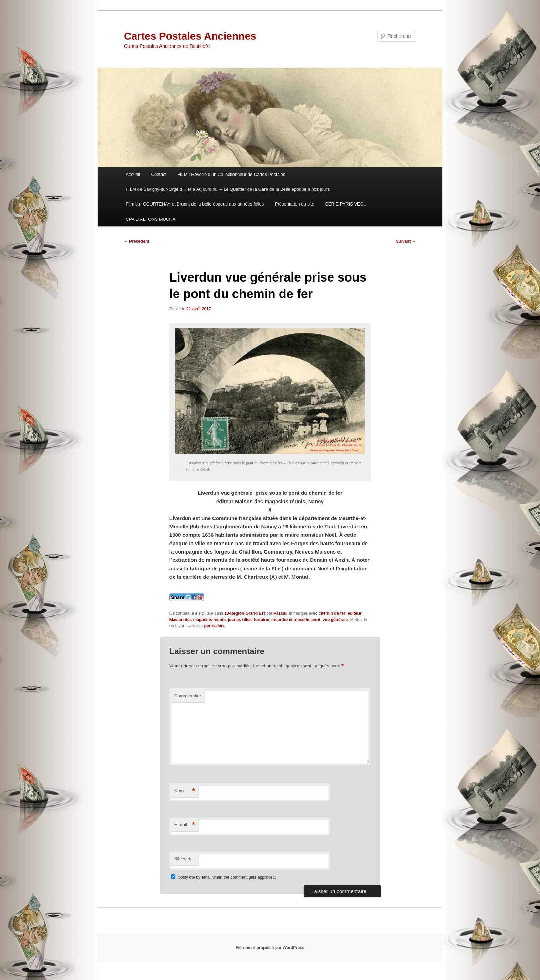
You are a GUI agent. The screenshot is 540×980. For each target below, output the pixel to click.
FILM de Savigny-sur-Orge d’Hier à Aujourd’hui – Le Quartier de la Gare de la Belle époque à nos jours (228, 189)
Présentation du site (295, 204)
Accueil (133, 174)
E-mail (185, 825)
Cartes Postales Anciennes (190, 36)
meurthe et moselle (290, 620)
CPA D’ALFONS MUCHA (150, 219)
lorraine (261, 620)
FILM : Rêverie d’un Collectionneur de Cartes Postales (231, 174)
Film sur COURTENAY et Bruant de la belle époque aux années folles (195, 204)
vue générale (335, 620)
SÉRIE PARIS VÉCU (346, 204)
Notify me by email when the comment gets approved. (223, 877)
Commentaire (188, 696)
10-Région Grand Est (245, 613)
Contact (159, 174)
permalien (214, 626)
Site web (183, 859)
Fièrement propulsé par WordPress (270, 948)
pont (316, 620)
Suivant (406, 241)
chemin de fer (332, 613)
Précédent (137, 241)
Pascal (280, 613)
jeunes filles (240, 620)
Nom (185, 791)
